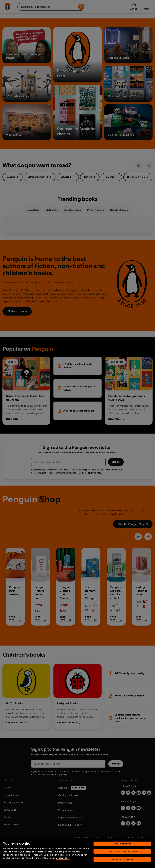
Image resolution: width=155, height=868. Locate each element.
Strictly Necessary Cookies (122, 852)
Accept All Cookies (122, 859)
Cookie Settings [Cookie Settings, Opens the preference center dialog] (122, 844)
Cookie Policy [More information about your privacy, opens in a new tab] (63, 858)
